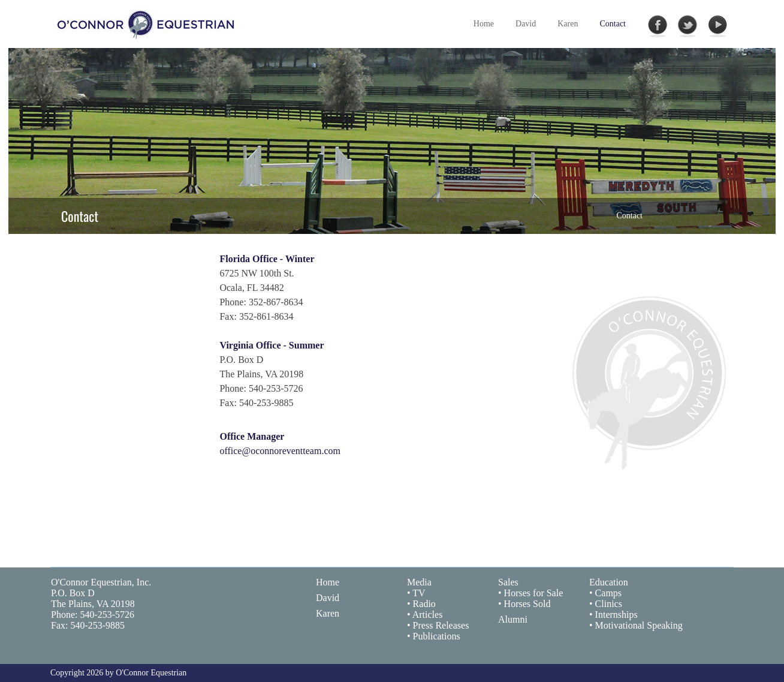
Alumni (513, 619)
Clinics (609, 604)
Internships (616, 615)
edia (423, 582)
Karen (328, 613)
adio (427, 604)
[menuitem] (526, 24)
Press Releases (441, 625)
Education (609, 582)
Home (328, 582)
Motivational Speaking (639, 625)
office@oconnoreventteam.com (280, 451)
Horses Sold (527, 604)
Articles (428, 615)
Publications (437, 636)
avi (329, 598)
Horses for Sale (534, 593)
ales (511, 582)
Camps (608, 593)
